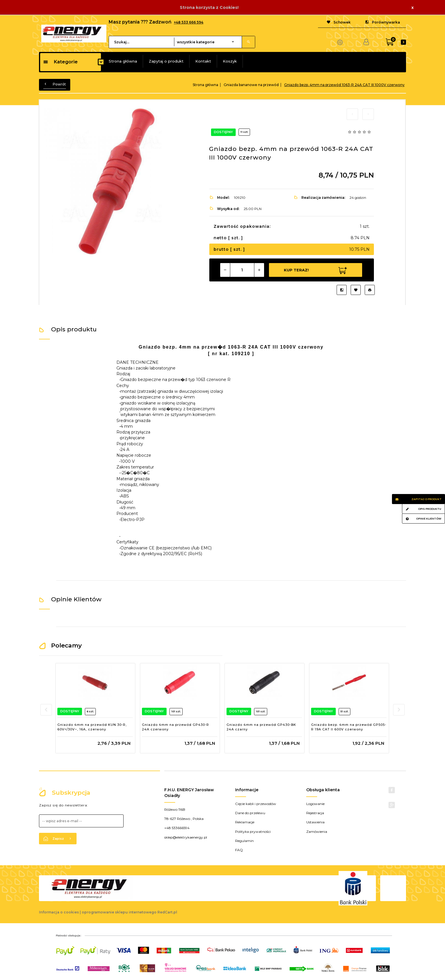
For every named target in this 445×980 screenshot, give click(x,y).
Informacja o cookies (59, 912)
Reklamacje (245, 822)
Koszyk (230, 61)
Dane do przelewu (250, 813)
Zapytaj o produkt (166, 61)
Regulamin (244, 841)
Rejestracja (315, 813)
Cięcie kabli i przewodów (256, 804)
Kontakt (203, 61)
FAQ (239, 850)
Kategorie (60, 62)
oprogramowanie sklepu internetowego (119, 912)
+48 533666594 (177, 828)
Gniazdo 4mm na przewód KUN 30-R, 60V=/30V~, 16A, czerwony (92, 727)
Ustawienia (315, 822)
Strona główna (123, 61)
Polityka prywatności (253, 832)
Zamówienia (317, 832)
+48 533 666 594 (189, 22)
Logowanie (315, 804)
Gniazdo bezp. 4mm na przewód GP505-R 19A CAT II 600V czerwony (349, 727)
